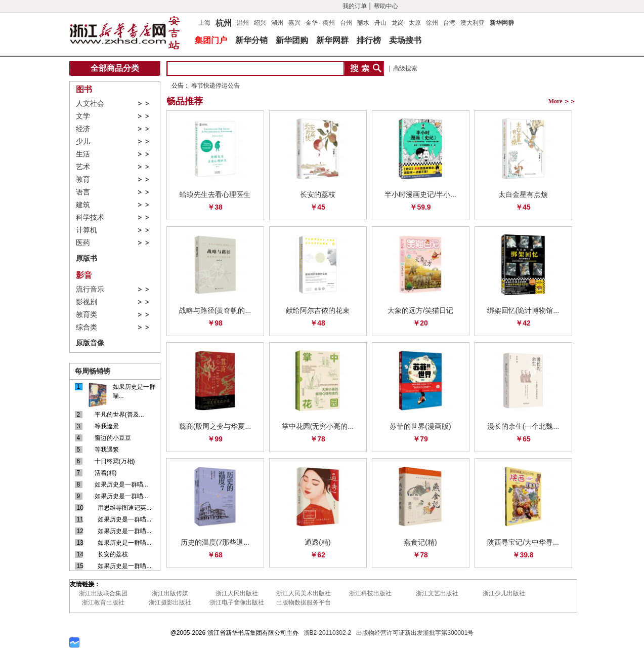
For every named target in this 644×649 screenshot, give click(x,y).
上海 (204, 23)
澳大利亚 (473, 23)
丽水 (363, 23)
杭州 (224, 22)
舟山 (380, 23)
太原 (415, 23)
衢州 (329, 23)
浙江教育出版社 (103, 602)
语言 (83, 192)
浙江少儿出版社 (504, 593)
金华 (312, 23)
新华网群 (502, 23)
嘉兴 (294, 23)
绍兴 (260, 23)
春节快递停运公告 (216, 86)
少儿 (83, 141)
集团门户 (211, 40)
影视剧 (87, 302)
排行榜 (369, 40)
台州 (346, 23)
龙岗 (398, 23)
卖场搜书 (405, 40)
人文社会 (90, 104)
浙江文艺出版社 (437, 593)
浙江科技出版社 (370, 593)
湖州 (277, 23)
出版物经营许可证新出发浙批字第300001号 (415, 633)
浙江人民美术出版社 (304, 593)
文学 (83, 116)
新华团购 (292, 40)
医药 (83, 243)
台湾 (449, 23)
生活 (83, 154)
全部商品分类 (115, 68)
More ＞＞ (562, 101)
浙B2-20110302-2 (328, 633)
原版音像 (90, 343)
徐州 (432, 23)
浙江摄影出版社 (170, 602)
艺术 (83, 167)
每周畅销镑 (93, 371)
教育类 (87, 315)
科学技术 (90, 217)
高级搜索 (405, 68)
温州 (243, 23)
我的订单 (355, 6)
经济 (83, 129)
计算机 (87, 230)
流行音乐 (90, 289)
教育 (83, 179)
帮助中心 (386, 6)
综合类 (87, 327)
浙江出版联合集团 (103, 593)
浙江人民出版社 (237, 593)
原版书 (87, 258)
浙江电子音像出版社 (237, 602)
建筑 (83, 205)
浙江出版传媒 (170, 593)
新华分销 (251, 40)
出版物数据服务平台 (304, 602)
